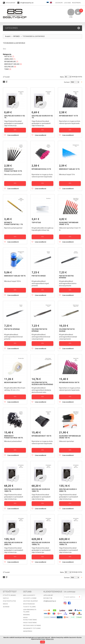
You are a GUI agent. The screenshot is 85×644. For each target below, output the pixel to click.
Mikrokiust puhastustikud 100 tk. (14, 433)
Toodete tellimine (29, 601)
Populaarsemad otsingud (19, 634)
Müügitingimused (29, 598)
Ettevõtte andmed (9, 589)
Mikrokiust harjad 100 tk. (15, 274)
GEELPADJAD (9, 67)
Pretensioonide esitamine (32, 619)
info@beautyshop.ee (27, 3)
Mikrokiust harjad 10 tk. (70, 169)
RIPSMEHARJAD (10, 62)
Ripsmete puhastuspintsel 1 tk (13, 222)
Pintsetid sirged (39, 274)
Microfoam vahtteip (13, 379)
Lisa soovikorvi (13, 135)
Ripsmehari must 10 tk (68, 116)
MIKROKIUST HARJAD (12, 64)
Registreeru (76, 3)
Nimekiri (7, 82)
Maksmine (26, 609)
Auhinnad (6, 601)
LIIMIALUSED (9, 59)
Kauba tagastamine (30, 616)
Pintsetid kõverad (12, 327)
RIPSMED (17, 36)
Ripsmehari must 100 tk (41, 432)
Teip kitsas (36, 221)
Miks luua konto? (29, 589)
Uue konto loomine (30, 592)
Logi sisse (67, 3)
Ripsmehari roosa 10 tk (41, 169)
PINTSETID (8, 57)
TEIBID (7, 69)
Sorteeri (67, 82)
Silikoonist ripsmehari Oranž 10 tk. (69, 222)
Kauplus (6, 592)
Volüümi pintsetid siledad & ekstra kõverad (42, 380)
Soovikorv (59, 3)
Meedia (5, 598)
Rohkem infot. (50, 639)
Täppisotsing (34, 634)
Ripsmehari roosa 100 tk (69, 379)
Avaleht (8, 36)
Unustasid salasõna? (30, 595)
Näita (62, 77)
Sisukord (6, 634)
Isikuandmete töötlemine (32, 622)
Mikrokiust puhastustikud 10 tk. (13, 170)
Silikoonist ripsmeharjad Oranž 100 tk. (70, 433)
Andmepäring (28, 625)
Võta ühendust (44, 634)
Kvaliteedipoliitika (9, 595)
